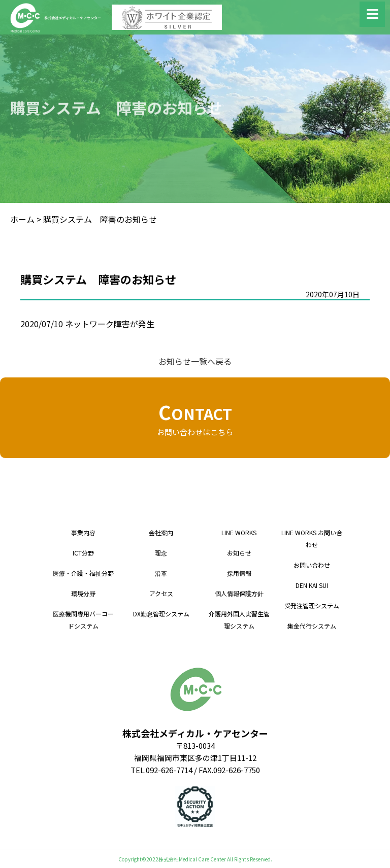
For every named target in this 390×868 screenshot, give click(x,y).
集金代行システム (312, 626)
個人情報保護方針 (239, 593)
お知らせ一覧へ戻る (195, 361)
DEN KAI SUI (312, 585)
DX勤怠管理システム (161, 614)
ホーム (22, 219)
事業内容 (83, 532)
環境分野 (83, 593)
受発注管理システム (312, 605)
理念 (161, 553)
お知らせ (239, 553)
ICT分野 (83, 553)
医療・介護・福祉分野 (83, 573)
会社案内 (161, 532)
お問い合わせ (312, 565)
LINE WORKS (239, 532)
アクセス (161, 593)
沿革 (161, 573)
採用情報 (239, 573)
